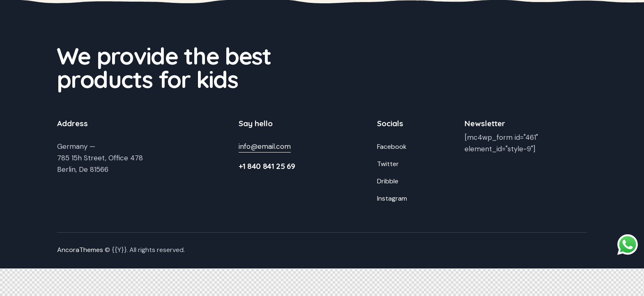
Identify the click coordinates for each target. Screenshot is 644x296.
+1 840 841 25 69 (267, 166)
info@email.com (265, 146)
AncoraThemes (80, 250)
